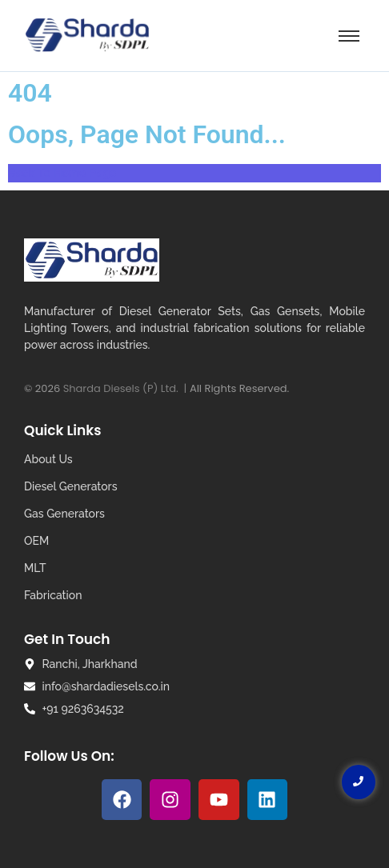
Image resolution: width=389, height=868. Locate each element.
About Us (48, 459)
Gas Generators (64, 514)
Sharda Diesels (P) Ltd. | (126, 388)
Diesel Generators (70, 486)
